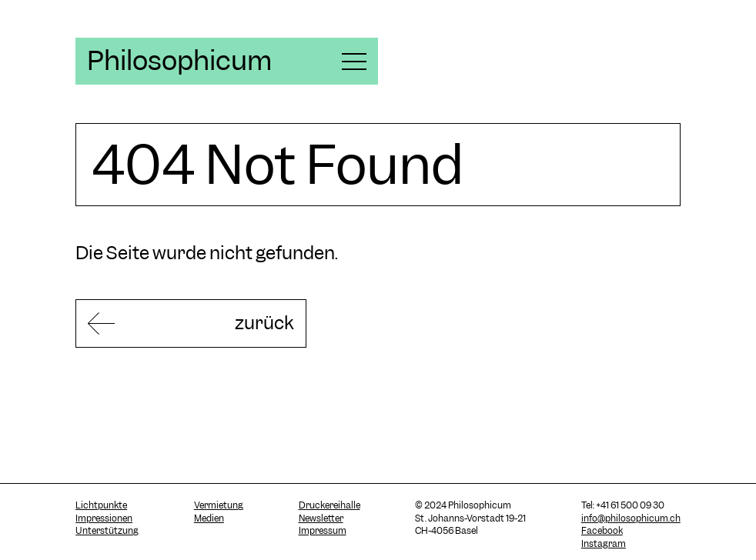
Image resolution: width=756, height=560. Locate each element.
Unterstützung (107, 531)
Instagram (604, 544)
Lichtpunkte (101, 505)
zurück (264, 323)
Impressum (323, 531)
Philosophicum (179, 61)
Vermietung (219, 505)
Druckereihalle (329, 505)
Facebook (602, 531)
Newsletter (321, 518)
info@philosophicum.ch (631, 518)
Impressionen (104, 518)
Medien (209, 518)
